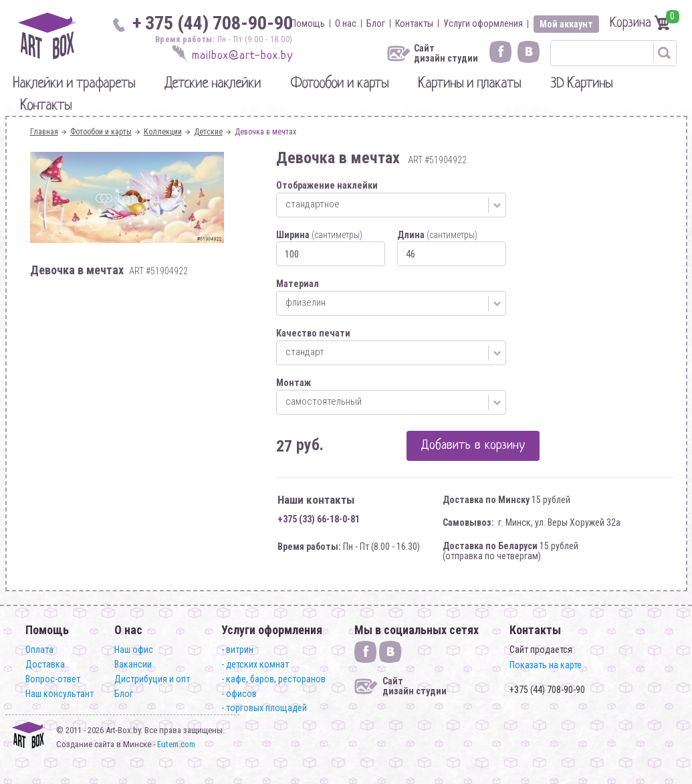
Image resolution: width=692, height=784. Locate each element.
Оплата (39, 650)
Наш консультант (60, 694)
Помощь (308, 23)
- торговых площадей (264, 708)
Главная (44, 132)
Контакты (414, 23)
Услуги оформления (483, 23)
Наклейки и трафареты (74, 84)
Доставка (45, 664)
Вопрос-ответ (53, 679)
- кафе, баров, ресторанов (273, 679)
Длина (437, 235)
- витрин (237, 650)
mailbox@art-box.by (242, 56)
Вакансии (133, 664)
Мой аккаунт (566, 24)
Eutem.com (176, 744)
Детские (208, 132)
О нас (346, 23)
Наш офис (134, 650)
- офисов (239, 694)
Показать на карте (546, 665)
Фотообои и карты (339, 84)
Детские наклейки (213, 84)
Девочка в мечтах (265, 132)
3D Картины (581, 84)
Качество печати (313, 333)
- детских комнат (255, 664)
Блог (376, 23)
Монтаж (294, 383)
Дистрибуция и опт (152, 679)
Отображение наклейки (327, 185)
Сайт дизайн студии (446, 54)
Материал (298, 284)
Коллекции (163, 132)
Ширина (319, 235)
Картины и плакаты (469, 84)
